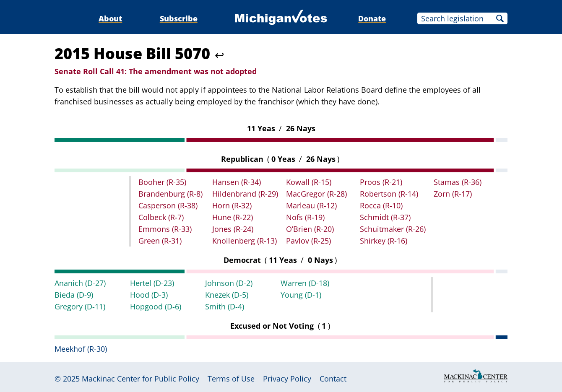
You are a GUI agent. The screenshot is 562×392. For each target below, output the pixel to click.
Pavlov (308, 241)
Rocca (381, 205)
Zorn (453, 194)
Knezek (227, 295)
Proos (381, 182)
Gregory (80, 306)
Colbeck (161, 217)
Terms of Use (231, 379)
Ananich (80, 283)
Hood (149, 295)
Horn (232, 205)
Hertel (152, 283)
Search (500, 18)
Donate (372, 18)
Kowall (309, 182)
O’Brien (310, 229)
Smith (225, 306)
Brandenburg (170, 194)
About (110, 18)
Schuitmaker (393, 229)
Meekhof (81, 349)
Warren (305, 283)
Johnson (229, 283)
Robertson (389, 194)
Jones (233, 229)
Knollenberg (245, 241)
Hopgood (156, 306)
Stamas (458, 182)
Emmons (165, 229)
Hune (233, 217)
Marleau (311, 205)
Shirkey (384, 241)
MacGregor (316, 194)
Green (160, 241)
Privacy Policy (287, 379)
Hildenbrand (245, 194)
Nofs (305, 217)
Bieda (74, 295)
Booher (162, 182)
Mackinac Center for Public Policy (140, 379)
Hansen (237, 182)
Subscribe (179, 18)
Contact (333, 379)
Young (301, 295)
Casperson (168, 205)
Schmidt (385, 217)
